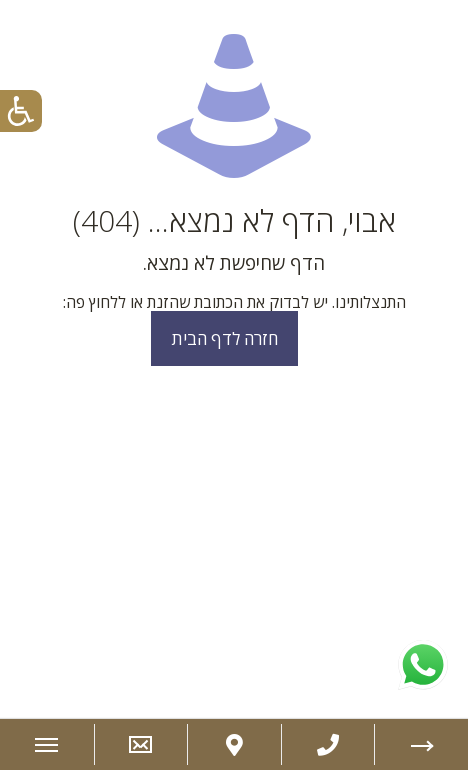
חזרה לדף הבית (224, 338)
